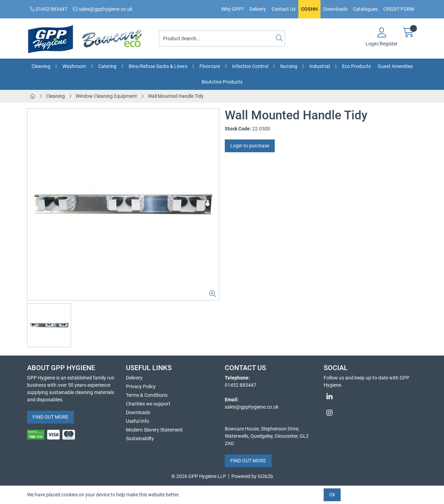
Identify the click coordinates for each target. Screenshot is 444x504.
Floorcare (210, 66)
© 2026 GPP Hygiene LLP (199, 476)
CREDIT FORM (399, 9)
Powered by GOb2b (252, 476)
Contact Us (284, 9)
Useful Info (138, 421)
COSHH (309, 9)
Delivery (258, 9)
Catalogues (365, 9)
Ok (332, 495)
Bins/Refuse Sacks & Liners (158, 66)
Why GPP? (233, 9)
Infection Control (250, 66)
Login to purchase (250, 146)
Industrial (320, 66)
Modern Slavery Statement (154, 430)
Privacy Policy (141, 386)
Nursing (289, 66)
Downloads (335, 9)
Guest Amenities (395, 66)
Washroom (74, 66)
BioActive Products (222, 82)
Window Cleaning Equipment (106, 96)
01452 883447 (49, 9)
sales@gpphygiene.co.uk (103, 9)
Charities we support (148, 404)
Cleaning (41, 66)
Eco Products (356, 66)
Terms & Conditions (147, 395)
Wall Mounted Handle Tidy (176, 96)
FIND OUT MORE (50, 417)
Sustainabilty (140, 438)
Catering (107, 66)
